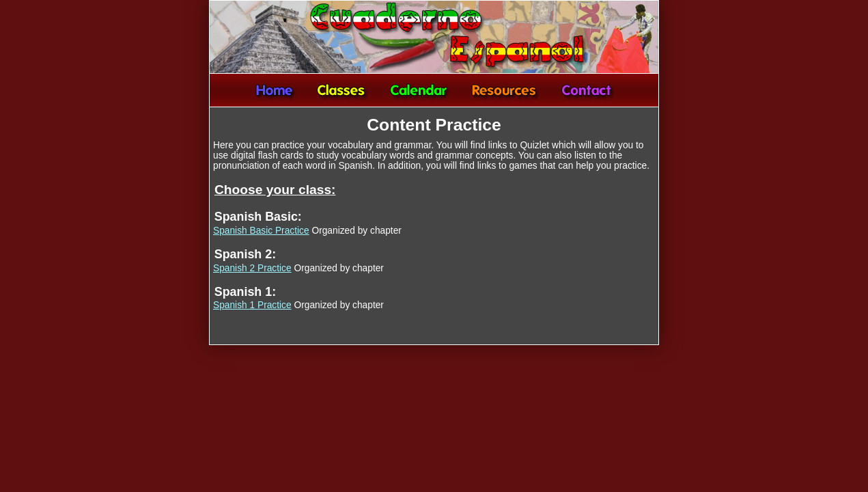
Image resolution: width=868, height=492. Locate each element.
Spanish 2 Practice (252, 268)
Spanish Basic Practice (261, 231)
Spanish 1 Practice (252, 305)
